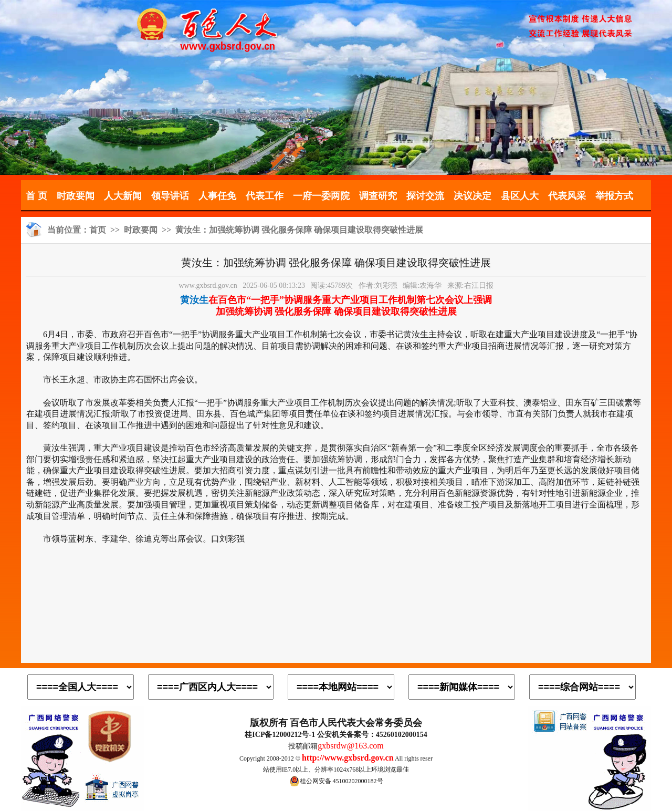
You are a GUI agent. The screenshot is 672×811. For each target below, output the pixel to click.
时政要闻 (76, 196)
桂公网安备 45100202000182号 (336, 781)
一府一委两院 (321, 196)
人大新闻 (123, 196)
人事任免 (217, 196)
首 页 (36, 196)
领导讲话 (170, 196)
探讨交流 (425, 196)
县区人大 (520, 196)
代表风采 (567, 196)
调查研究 (378, 196)
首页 (98, 230)
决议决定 (472, 196)
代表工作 (265, 196)
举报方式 (614, 196)
